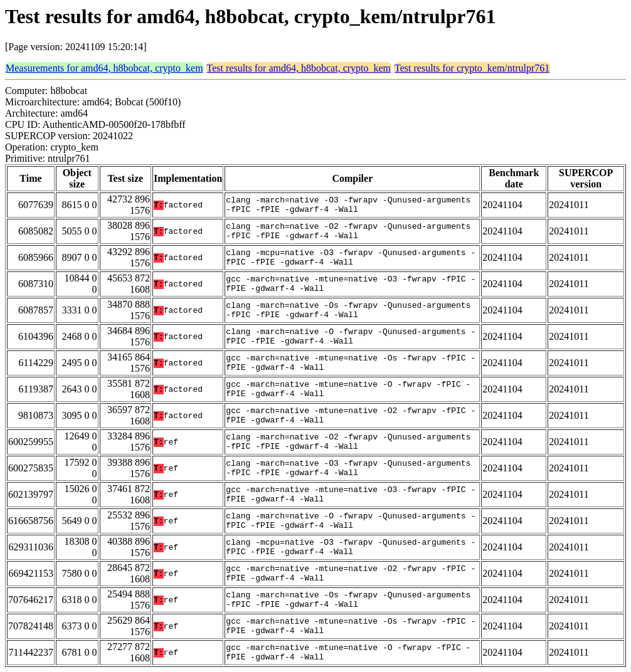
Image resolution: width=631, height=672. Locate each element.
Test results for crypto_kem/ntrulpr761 (472, 68)
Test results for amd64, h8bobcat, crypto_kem (299, 68)
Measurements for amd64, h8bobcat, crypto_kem (104, 68)
